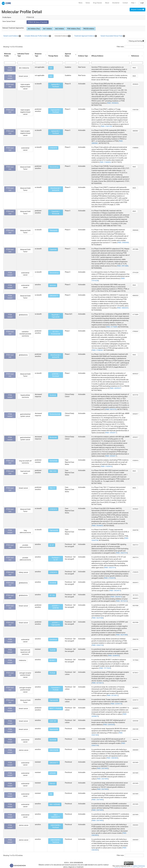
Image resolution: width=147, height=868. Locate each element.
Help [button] (133, 3)
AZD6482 (53, 773)
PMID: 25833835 (112, 758)
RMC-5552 (53, 471)
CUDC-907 (53, 721)
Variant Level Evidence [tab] (12, 36)
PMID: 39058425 (113, 103)
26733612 (135, 673)
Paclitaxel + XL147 (56, 559)
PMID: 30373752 (111, 409)
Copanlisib (53, 249)
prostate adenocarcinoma (25, 546)
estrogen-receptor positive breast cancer (25, 675)
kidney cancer (23, 572)
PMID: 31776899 (112, 327)
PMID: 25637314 (122, 553)
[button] (15, 55)
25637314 (135, 545)
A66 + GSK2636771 (56, 816)
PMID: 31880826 (105, 162)
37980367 (135, 331)
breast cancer (23, 76)
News (80, 3)
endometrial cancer (25, 149)
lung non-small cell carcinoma (25, 462)
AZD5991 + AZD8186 (56, 607)
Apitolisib (53, 285)
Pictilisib (52, 673)
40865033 (135, 296)
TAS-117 (52, 488)
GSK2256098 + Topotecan (56, 841)
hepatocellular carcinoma (25, 396)
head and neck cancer (25, 472)
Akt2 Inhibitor (60, 29)
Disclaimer (116, 3)
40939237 (135, 374)
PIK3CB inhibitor (89, 29)
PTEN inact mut (10, 86)
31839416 (135, 461)
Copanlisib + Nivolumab (56, 212)
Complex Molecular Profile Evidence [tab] (38, 36)
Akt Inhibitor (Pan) (34, 29)
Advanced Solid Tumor (25, 168)
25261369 (135, 729)
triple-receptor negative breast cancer (25, 87)
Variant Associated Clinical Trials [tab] (113, 36)
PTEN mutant (10, 69)
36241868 (135, 606)
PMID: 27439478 (110, 578)
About (107, 3)
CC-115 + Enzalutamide (56, 333)
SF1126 (52, 595)
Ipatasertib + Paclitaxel (56, 86)
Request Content (138, 10)
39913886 (135, 249)
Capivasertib (54, 530)
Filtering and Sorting (136, 41)
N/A (51, 68)
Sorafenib (53, 395)
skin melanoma (24, 68)
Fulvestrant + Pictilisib (56, 689)
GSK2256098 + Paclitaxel (56, 826)
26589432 (135, 650)
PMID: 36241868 (98, 618)
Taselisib (52, 650)
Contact (125, 3)
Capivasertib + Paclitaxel (56, 111)
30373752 (135, 395)
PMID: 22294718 (116, 704)
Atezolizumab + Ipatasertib (56, 189)
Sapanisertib (54, 729)
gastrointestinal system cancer (25, 415)
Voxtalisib (53, 583)
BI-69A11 (53, 660)
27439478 (135, 572)
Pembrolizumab (55, 414)
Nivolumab (53, 437)
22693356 (135, 721)
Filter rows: (120, 47)
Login (142, 3)
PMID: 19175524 (105, 668)
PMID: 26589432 (114, 656)
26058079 (135, 708)
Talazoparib (53, 230)
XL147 (52, 545)
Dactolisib (53, 740)
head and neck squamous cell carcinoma (25, 652)
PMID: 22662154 (98, 645)
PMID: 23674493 (103, 768)
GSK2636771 (54, 296)
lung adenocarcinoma (25, 531)
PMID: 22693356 (109, 725)
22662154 (135, 639)
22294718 (135, 700)
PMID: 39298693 (98, 526)
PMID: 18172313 (122, 601)
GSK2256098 (54, 750)
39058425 (135, 84)
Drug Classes (97, 3)
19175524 (135, 660)
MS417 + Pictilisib (56, 708)
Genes (88, 3)
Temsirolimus (54, 167)
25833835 (135, 750)
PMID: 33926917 (111, 433)
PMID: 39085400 (123, 243)
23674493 (135, 763)
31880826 (135, 148)
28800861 (135, 131)
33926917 (135, 414)
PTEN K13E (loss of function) (38, 22)
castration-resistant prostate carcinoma (25, 334)
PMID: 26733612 (98, 683)
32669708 (135, 530)
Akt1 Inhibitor (48, 29)
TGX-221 (52, 784)
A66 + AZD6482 (55, 804)
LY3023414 (53, 148)
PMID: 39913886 (123, 266)
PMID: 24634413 (115, 591)
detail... (135, 68)
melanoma (22, 660)
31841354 (135, 110)
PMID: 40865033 (123, 308)
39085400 (135, 230)
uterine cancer (24, 750)
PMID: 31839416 (106, 466)
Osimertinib (53, 461)
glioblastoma (23, 315)
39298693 (135, 509)
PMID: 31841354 (106, 126)
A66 (51, 794)
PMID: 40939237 (115, 388)
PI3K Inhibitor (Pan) (74, 29)
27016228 (135, 273)
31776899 (135, 315)
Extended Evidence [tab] (63, 36)
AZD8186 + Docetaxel (56, 375)
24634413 (135, 583)
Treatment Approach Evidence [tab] (86, 36)
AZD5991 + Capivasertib (56, 624)
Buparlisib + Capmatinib (56, 316)
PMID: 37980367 (98, 350)
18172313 (135, 595)
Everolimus (53, 640)
